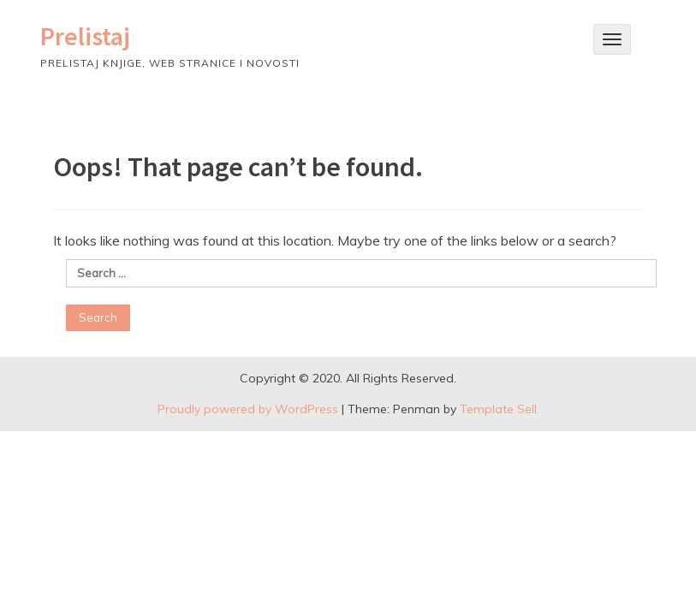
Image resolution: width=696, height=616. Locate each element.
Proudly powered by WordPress (248, 409)
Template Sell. (500, 409)
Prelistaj (85, 36)
